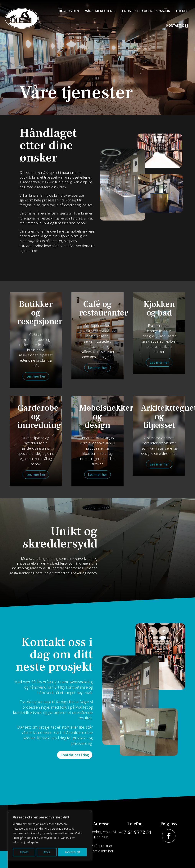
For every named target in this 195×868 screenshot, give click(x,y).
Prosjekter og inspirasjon (146, 11)
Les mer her (36, 376)
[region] (50, 836)
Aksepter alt (73, 852)
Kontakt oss (177, 26)
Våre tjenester (99, 11)
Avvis (47, 852)
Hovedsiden (69, 11)
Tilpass (24, 852)
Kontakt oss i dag (75, 755)
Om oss (182, 11)
